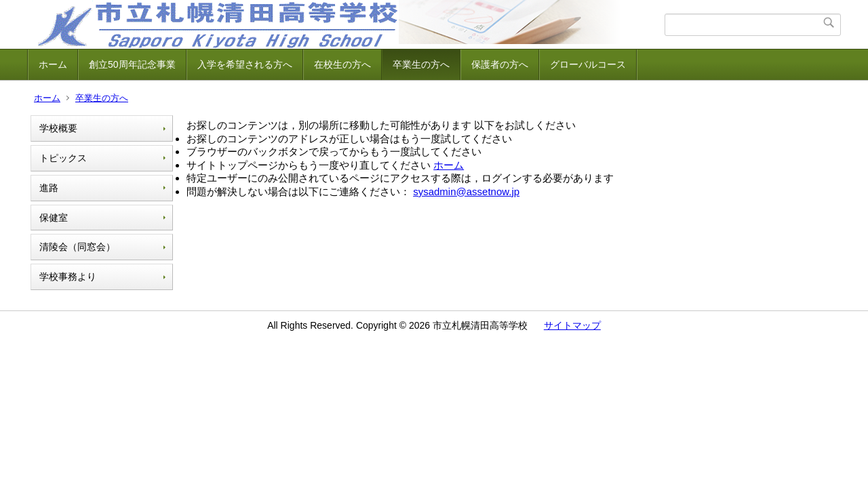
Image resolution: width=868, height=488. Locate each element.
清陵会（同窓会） (77, 247)
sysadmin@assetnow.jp (466, 191)
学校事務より (68, 277)
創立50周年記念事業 (132, 64)
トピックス (63, 158)
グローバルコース (588, 64)
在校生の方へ (342, 64)
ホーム (53, 64)
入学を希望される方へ (245, 64)
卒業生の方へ (421, 64)
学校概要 (58, 128)
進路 (49, 188)
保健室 (54, 218)
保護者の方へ (500, 64)
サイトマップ (572, 325)
